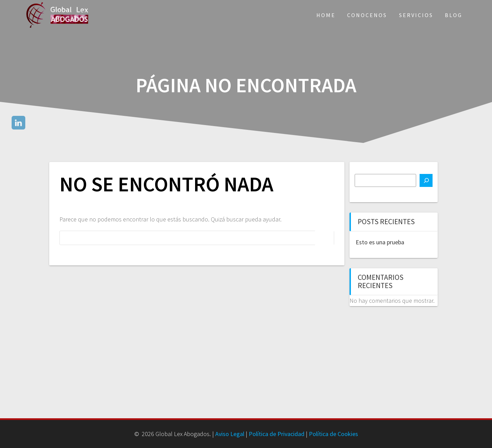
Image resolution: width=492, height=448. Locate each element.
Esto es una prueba (380, 242)
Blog (454, 15)
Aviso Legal (230, 434)
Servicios (416, 15)
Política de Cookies (333, 434)
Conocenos (367, 15)
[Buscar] (426, 180)
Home (326, 15)
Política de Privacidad (277, 434)
